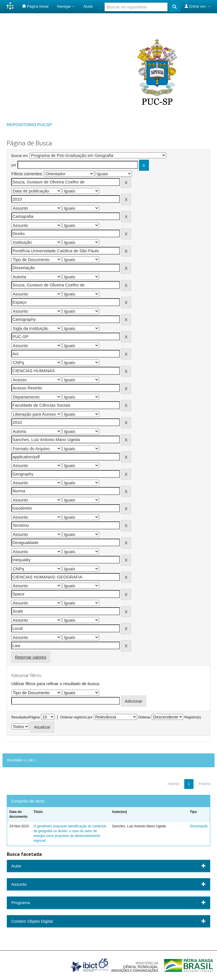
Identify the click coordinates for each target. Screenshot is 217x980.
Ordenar (144, 717)
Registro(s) (193, 717)
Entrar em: (197, 6)
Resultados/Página (26, 717)
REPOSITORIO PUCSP (29, 125)
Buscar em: (20, 156)
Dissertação (199, 826)
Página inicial (35, 6)
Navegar (66, 6)
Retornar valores (31, 657)
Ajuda (88, 6)
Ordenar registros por (76, 717)
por (14, 165)
